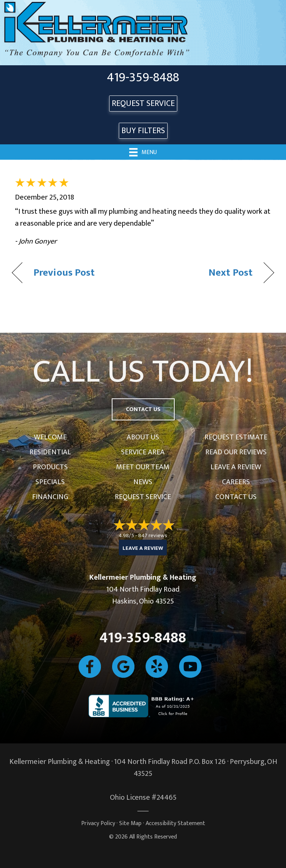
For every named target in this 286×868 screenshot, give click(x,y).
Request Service (143, 497)
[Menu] (143, 152)
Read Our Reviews (236, 452)
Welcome (50, 437)
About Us (143, 437)
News (143, 482)
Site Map (130, 823)
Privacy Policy (98, 823)
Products (50, 467)
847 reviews (153, 535)
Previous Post (64, 272)
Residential (50, 452)
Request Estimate (236, 437)
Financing (50, 497)
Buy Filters (143, 131)
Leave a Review (236, 467)
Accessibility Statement (175, 823)
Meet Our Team (143, 467)
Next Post (231, 272)
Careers (236, 482)
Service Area (143, 452)
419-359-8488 (143, 78)
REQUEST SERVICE (143, 104)
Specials (50, 482)
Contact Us (236, 497)
